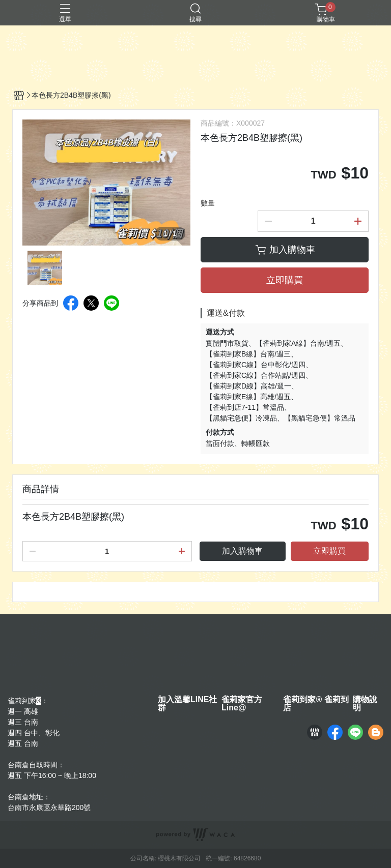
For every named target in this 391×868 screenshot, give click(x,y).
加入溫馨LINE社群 (187, 704)
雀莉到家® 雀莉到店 (316, 704)
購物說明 (365, 704)
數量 (208, 203)
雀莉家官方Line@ (242, 704)
